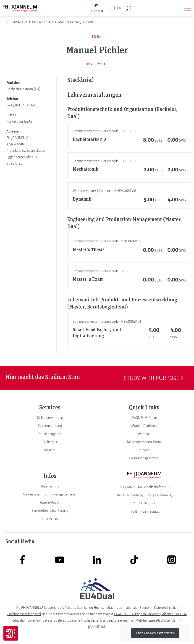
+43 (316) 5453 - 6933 (22, 105)
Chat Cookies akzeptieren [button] (155, 633)
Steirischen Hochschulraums (97, 608)
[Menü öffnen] (188, 8)
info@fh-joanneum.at (144, 511)
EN (119, 8)
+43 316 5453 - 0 (144, 503)
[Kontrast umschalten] (97, 8)
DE (110, 8)
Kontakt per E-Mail (20, 122)
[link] (50, 418)
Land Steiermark (118, 620)
